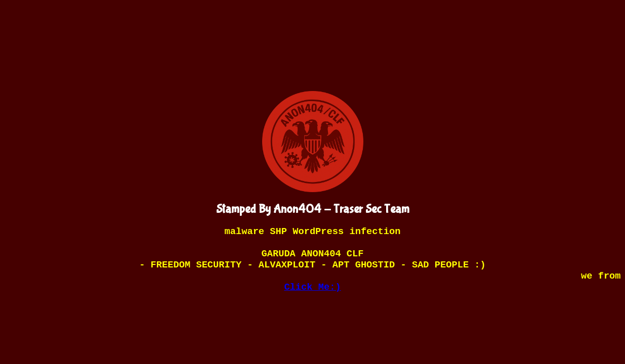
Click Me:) (312, 287)
